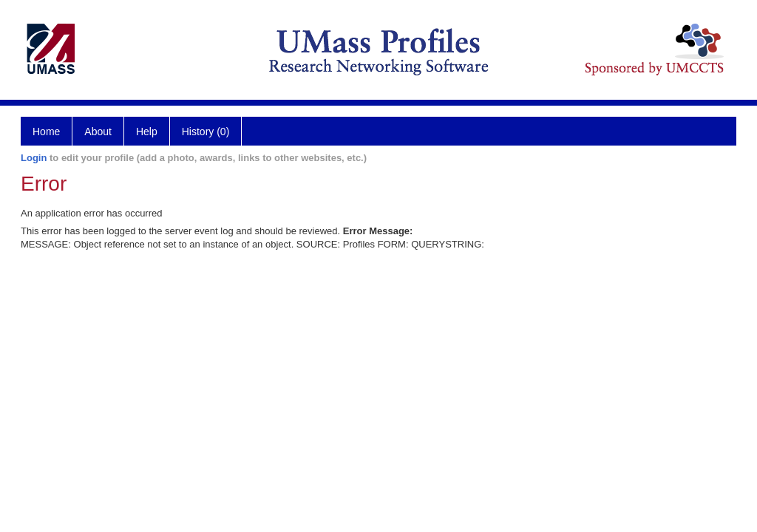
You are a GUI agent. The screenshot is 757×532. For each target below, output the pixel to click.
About (98, 132)
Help (147, 132)
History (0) (206, 132)
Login (34, 158)
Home (46, 132)
